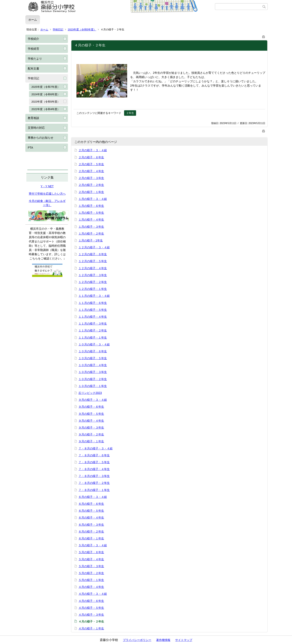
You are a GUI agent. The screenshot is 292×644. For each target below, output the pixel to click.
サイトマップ (184, 640)
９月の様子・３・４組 (93, 400)
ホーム (33, 20)
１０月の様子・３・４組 (94, 344)
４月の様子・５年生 (91, 608)
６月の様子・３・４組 (93, 497)
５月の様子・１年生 (91, 580)
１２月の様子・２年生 (93, 282)
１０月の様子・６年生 (93, 351)
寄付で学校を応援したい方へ (47, 194)
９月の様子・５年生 (91, 414)
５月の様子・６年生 (91, 552)
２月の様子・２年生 (91, 185)
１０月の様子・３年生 (93, 372)
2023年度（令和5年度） (82, 29)
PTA (30, 148)
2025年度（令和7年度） (46, 87)
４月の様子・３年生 (91, 615)
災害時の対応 (36, 128)
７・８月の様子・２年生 (94, 483)
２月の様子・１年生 (91, 192)
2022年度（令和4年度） (46, 109)
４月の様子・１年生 (91, 628)
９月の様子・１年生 (91, 441)
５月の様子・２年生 (91, 573)
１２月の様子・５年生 (93, 261)
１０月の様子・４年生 (93, 365)
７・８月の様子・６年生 (94, 455)
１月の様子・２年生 (91, 234)
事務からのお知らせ (41, 138)
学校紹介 (33, 39)
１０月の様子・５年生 (93, 358)
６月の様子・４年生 (91, 518)
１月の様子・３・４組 (93, 199)
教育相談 (33, 118)
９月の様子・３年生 (91, 428)
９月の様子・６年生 (91, 407)
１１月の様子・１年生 (93, 338)
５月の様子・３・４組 (93, 545)
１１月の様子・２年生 (93, 330)
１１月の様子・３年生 (93, 324)
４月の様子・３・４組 (93, 594)
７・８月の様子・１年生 (94, 490)
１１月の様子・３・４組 (94, 296)
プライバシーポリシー (137, 640)
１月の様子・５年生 (91, 213)
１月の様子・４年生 (91, 220)
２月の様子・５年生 (91, 164)
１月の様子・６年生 (91, 206)
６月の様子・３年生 (91, 525)
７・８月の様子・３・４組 (96, 448)
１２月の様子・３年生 (93, 275)
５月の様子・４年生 (91, 559)
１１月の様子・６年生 (93, 303)
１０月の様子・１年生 (93, 386)
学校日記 (58, 29)
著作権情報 (163, 640)
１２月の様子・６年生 (93, 254)
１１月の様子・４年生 (93, 317)
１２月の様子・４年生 (93, 268)
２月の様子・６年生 (91, 157)
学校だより (35, 59)
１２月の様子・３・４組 (94, 247)
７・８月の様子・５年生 (94, 462)
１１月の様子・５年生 (93, 310)
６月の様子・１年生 (91, 538)
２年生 (130, 113)
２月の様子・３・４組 (93, 150)
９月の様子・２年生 (91, 434)
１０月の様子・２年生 (93, 379)
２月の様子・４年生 (91, 171)
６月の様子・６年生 (91, 504)
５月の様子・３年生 (91, 566)
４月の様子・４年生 (91, 587)
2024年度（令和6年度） (46, 94)
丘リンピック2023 (90, 393)
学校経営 (33, 49)
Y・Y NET (47, 186)
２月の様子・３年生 (91, 178)
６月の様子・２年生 (91, 531)
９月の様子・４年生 (91, 421)
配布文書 (33, 69)
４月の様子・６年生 (91, 601)
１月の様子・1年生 (91, 240)
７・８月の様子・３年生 (94, 476)
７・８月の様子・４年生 (94, 469)
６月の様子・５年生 (91, 511)
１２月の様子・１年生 (93, 289)
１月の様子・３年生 (91, 227)
